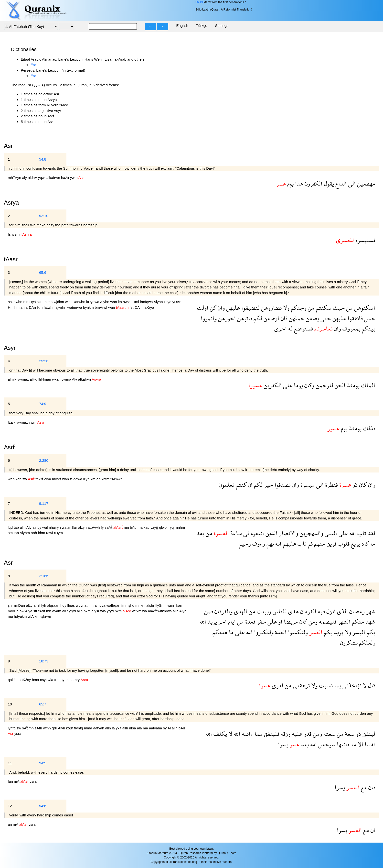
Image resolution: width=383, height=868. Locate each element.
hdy (64, 605)
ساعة (235, 533)
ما (372, 544)
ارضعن (271, 318)
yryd (73, 611)
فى (246, 533)
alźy (30, 605)
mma (89, 728)
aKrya (149, 307)
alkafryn (85, 379)
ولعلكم (366, 643)
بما (337, 685)
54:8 (43, 159)
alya (48, 479)
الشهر (343, 621)
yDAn (177, 302)
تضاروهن (271, 308)
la (16, 680)
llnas (72, 605)
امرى (277, 685)
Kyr (87, 479)
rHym (58, 533)
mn (26, 302)
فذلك (368, 428)
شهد (370, 621)
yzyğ (155, 527)
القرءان (308, 611)
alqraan (54, 605)
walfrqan (114, 605)
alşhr (151, 605)
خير (268, 485)
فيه (321, 611)
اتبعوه (257, 533)
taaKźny (25, 680)
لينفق (368, 734)
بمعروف (351, 328)
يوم (290, 183)
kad (147, 527)
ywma (67, 379)
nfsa (133, 728)
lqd (11, 527)
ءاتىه (247, 734)
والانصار (288, 533)
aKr (66, 611)
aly (25, 178)
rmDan (20, 605)
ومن (312, 621)
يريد (212, 621)
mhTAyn (15, 178)
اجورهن (226, 318)
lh (143, 307)
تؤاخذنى (351, 685)
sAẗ (25, 728)
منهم (319, 544)
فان (283, 318)
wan (114, 302)
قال (371, 685)
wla (68, 302)
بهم (269, 544)
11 (10, 763)
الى (351, 183)
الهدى (240, 611)
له (290, 328)
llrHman (45, 379)
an (99, 479)
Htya (168, 302)
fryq (171, 527)
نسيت (325, 685)
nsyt (44, 680)
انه (278, 544)
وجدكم (298, 308)
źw (25, 479)
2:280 (44, 460)
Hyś (33, 302)
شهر (370, 611)
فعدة (250, 621)
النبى (330, 533)
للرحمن (324, 385)
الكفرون (313, 183)
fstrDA (135, 307)
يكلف (219, 734)
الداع (340, 183)
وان (220, 308)
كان (362, 485)
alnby (37, 527)
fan (23, 307)
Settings (222, 26)
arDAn (31, 307)
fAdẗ (42, 611)
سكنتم (323, 308)
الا (360, 744)
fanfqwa (147, 302)
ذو (354, 485)
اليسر (358, 632)
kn (120, 302)
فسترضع (303, 328)
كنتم (240, 485)
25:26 (44, 361)
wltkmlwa (140, 611)
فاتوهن (244, 318)
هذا (298, 183)
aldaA (33, 178)
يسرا (283, 744)
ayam (57, 611)
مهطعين (365, 183)
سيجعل (326, 744)
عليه (296, 734)
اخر (222, 621)
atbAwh (94, 527)
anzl (37, 605)
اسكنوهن (364, 308)
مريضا (290, 621)
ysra (18, 733)
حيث (338, 308)
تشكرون (349, 643)
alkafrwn (54, 178)
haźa (66, 178)
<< (150, 27)
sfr (36, 611)
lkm (40, 307)
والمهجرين (311, 533)
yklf (119, 728)
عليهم (289, 544)
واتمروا (209, 318)
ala (140, 728)
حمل (369, 318)
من (349, 308)
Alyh (62, 728)
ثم (309, 544)
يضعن (312, 318)
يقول (328, 183)
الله (352, 533)
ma (141, 527)
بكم (370, 632)
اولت (203, 308)
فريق (331, 544)
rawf (50, 533)
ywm (74, 178)
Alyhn (105, 302)
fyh (44, 605)
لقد (371, 533)
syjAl (167, 728)
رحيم (245, 544)
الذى (342, 611)
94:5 (43, 763)
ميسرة (307, 485)
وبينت (263, 611)
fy (103, 527)
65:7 (43, 704)
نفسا (369, 744)
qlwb (163, 527)
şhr (11, 605)
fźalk (12, 422)
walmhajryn (52, 527)
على (287, 385)
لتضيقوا (250, 308)
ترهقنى (301, 685)
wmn (172, 605)
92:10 (44, 216)
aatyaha (156, 728)
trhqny (60, 680)
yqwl (42, 178)
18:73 (44, 661)
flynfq (79, 728)
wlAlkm (34, 616)
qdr (55, 728)
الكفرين (272, 385)
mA (17, 781)
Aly (75, 379)
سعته (329, 734)
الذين (271, 533)
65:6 (43, 272)
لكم (257, 318)
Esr (33, 65)
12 (10, 806)
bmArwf (101, 307)
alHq (34, 379)
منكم (357, 621)
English (182, 26)
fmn (125, 605)
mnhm (180, 527)
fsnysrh (14, 234)
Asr (8, 563)
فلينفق (271, 734)
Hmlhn (14, 307)
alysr (96, 611)
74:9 (43, 404)
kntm (106, 479)
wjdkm (59, 302)
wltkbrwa (165, 611)
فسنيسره (365, 240)
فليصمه (327, 621)
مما (258, 734)
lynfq (12, 728)
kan (19, 479)
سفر (261, 621)
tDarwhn (79, 302)
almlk (13, 379)
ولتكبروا (263, 632)
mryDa (14, 611)
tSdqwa (76, 479)
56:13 (199, 2)
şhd (132, 605)
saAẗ (109, 527)
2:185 (44, 576)
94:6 (43, 806)
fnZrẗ (40, 479)
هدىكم (220, 632)
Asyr (10, 348)
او (280, 621)
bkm (88, 611)
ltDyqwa (93, 302)
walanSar (70, 527)
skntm (42, 302)
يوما (298, 385)
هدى (293, 611)
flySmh (161, 605)
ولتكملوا (297, 632)
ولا (286, 308)
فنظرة (331, 485)
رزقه (285, 734)
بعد (200, 533)
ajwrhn (61, 307)
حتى (325, 318)
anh (34, 533)
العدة (280, 632)
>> (163, 27)
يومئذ (352, 385)
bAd (134, 527)
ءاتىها (343, 744)
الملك (367, 385)
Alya (29, 611)
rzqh (70, 728)
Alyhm (25, 533)
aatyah (99, 728)
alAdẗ (153, 611)
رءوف (258, 544)
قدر (307, 734)
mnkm (141, 605)
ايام (231, 621)
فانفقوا (354, 318)
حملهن (296, 318)
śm (11, 533)
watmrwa (75, 307)
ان (250, 485)
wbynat (82, 605)
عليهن (232, 308)
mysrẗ (57, 479)
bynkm (89, 307)
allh (23, 527)
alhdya (100, 605)
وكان (309, 385)
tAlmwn (116, 479)
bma (36, 680)
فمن (209, 611)
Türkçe (202, 26)
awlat (128, 302)
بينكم (368, 328)
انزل (330, 611)
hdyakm (21, 616)
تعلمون (227, 485)
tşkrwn (46, 616)
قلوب (343, 544)
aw (22, 611)
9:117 (44, 503)
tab (17, 527)
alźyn (83, 527)
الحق (339, 385)
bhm (42, 533)
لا (364, 685)
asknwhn (16, 302)
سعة (349, 734)
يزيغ (355, 544)
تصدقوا (282, 485)
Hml (136, 302)
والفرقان (223, 611)
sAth (39, 728)
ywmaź (24, 379)
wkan (57, 379)
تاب (361, 533)
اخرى (281, 328)
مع (363, 787)
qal (11, 680)
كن (212, 308)
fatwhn (50, 307)
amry (76, 680)
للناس (279, 611)
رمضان (356, 611)
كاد (364, 544)
